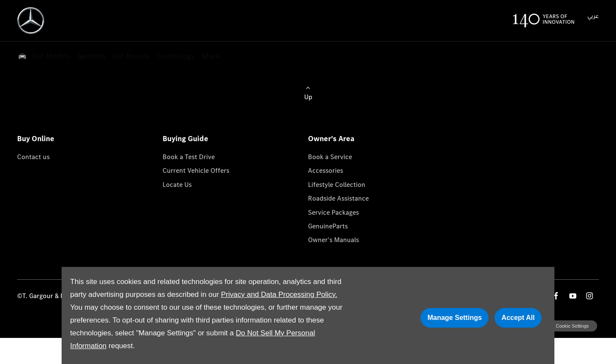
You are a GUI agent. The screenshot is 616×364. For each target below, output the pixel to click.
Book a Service (330, 157)
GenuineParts (328, 226)
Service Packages (333, 212)
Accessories (326, 170)
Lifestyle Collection (337, 185)
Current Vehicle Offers (196, 170)
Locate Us (177, 185)
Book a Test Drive (189, 157)
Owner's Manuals (333, 240)
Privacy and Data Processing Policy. (279, 294)
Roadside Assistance (338, 198)
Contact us (33, 157)
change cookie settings (563, 326)
